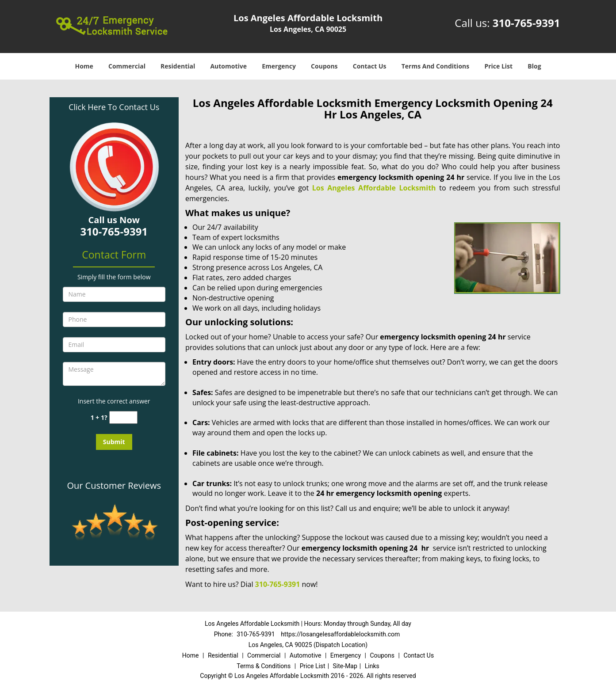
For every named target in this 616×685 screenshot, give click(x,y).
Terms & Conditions (264, 666)
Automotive (228, 66)
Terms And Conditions (436, 66)
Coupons (324, 66)
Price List (498, 66)
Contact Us (370, 66)
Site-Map (345, 666)
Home (84, 66)
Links (372, 666)
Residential (178, 66)
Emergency (279, 66)
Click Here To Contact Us (114, 107)
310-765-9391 (526, 23)
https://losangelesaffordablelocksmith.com (340, 634)
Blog (534, 66)
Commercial (127, 66)
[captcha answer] (123, 417)
